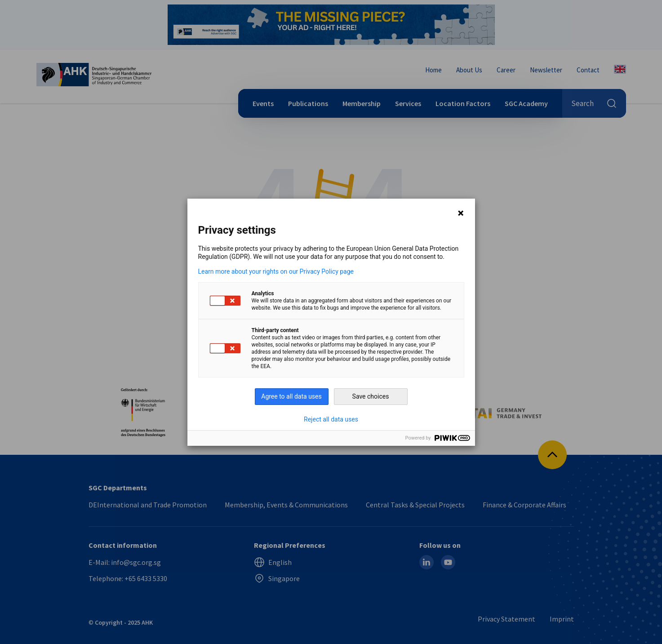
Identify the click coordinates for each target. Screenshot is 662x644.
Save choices (371, 396)
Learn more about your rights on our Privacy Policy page (276, 271)
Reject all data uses (331, 419)
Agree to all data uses (291, 396)
